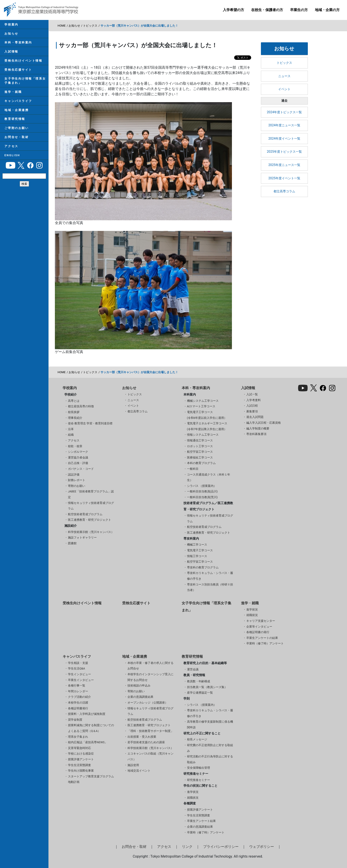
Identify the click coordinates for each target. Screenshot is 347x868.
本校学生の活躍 (78, 703)
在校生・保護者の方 (267, 10)
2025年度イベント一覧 (284, 178)
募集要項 (252, 411)
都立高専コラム (284, 191)
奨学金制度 (75, 720)
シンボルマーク (78, 452)
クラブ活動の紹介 (79, 697)
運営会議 (193, 669)
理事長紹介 (75, 418)
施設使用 (133, 765)
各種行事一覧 (77, 686)
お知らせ (11, 34)
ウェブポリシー (262, 847)
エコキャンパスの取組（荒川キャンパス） (150, 756)
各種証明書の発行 (258, 632)
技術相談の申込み (139, 686)
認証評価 (74, 475)
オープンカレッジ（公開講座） (148, 703)
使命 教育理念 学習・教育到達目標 (90, 423)
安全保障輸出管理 (199, 768)
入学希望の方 (233, 10)
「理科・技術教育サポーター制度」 (150, 731)
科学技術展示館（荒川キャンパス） (91, 532)
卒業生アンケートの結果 (262, 638)
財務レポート (77, 480)
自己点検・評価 (78, 463)
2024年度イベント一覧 (284, 139)
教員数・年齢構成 (199, 681)
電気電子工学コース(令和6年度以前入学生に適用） (207, 415)
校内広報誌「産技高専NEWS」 (88, 742)
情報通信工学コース (200, 440)
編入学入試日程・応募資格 (264, 423)
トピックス (90, 26)
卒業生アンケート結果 (201, 821)
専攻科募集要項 (256, 434)
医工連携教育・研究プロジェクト (90, 520)
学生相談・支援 (78, 663)
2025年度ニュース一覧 (284, 165)
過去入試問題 (255, 417)
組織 (71, 435)
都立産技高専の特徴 (81, 406)
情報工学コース (197, 556)
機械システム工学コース (203, 401)
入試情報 (11, 52)
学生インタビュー (79, 674)
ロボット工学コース (200, 446)
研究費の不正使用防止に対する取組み (210, 748)
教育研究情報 (15, 120)
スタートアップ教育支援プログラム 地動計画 (91, 779)
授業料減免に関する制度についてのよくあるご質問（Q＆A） (91, 728)
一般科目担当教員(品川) (202, 491)
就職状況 (252, 615)
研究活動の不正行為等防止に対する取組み (210, 759)
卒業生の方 (299, 10)
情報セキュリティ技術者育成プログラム (91, 506)
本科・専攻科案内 (18, 43)
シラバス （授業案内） (202, 486)
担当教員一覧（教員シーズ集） (207, 687)
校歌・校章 (75, 446)
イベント (284, 89)
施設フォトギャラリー (82, 537)
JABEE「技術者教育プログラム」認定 (91, 494)
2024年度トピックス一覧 (284, 112)
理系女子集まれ (78, 737)
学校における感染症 (81, 754)
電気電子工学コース (200, 550)
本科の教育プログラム (201, 463)
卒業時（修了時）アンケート (265, 643)
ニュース (284, 76)
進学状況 (252, 610)
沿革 (71, 429)
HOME (62, 26)
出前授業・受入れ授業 (142, 737)
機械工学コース (197, 545)
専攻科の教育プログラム (203, 567)
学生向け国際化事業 (81, 771)
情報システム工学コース (203, 435)
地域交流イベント (139, 771)
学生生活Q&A (76, 668)
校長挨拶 (74, 412)
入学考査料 (254, 400)
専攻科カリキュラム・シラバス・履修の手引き (210, 576)
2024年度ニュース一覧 (284, 125)
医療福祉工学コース (200, 457)
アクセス (11, 147)
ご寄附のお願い (16, 129)
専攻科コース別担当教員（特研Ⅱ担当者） (210, 587)
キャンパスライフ (18, 102)
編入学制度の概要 (258, 428)
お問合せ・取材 (16, 138)
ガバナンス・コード (81, 469)
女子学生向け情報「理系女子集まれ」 (25, 81)
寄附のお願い (77, 486)
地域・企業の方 (327, 10)
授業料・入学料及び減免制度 (87, 714)
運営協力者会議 (78, 457)
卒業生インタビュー (81, 680)
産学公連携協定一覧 (200, 693)
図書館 (72, 543)
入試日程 (252, 406)
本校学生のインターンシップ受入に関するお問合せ (150, 677)
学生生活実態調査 (79, 765)
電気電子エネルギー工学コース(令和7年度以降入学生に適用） (207, 426)
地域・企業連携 (16, 111)
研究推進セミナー (199, 780)
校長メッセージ (197, 739)
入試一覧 (252, 394)
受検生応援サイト (18, 70)
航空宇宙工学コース (200, 452)
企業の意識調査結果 (140, 697)
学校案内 (11, 24)
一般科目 (193, 469)
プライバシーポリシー (221, 847)
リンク (187, 847)
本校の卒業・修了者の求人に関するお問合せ (150, 666)
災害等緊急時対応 (79, 748)
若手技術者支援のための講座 (146, 742)
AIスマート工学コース (201, 406)
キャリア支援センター (261, 621)
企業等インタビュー (259, 627)
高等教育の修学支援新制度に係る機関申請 (210, 725)
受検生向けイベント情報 (23, 61)
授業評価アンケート (81, 759)
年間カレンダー (78, 691)
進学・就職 (13, 93)
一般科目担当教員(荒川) (202, 497)
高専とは (74, 401)
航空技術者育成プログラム (85, 514)
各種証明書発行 (78, 708)
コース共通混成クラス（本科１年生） (209, 477)
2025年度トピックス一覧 (284, 152)
